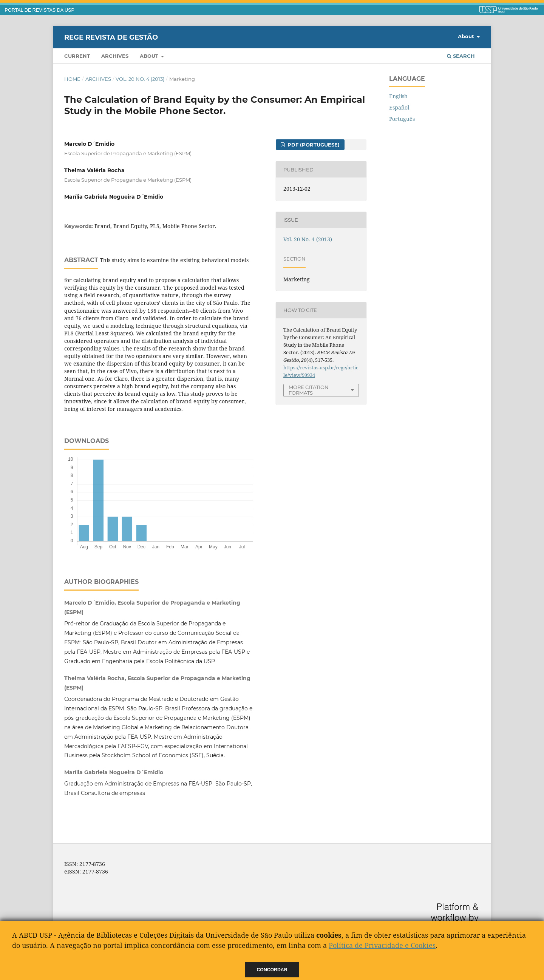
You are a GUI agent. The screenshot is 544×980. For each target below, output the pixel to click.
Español (399, 107)
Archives (115, 56)
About (150, 56)
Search (461, 56)
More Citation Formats (309, 390)
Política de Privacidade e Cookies (382, 945)
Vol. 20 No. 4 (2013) (140, 79)
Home (72, 79)
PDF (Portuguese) (313, 145)
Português (402, 119)
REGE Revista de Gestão (111, 37)
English (398, 96)
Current (77, 56)
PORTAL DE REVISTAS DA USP (40, 10)
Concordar (272, 970)
